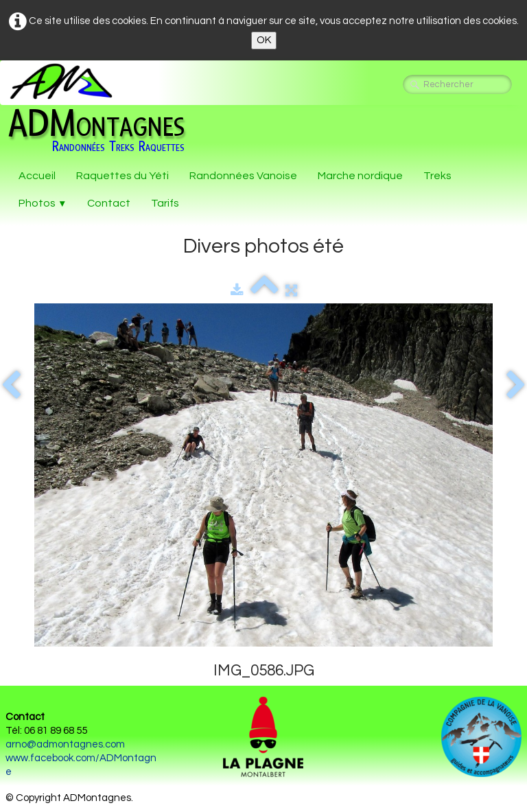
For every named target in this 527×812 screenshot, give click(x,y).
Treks (437, 176)
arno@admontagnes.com (65, 744)
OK (264, 40)
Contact (109, 203)
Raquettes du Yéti (122, 176)
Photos (43, 203)
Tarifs (165, 203)
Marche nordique (360, 176)
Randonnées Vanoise (243, 176)
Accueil (37, 176)
